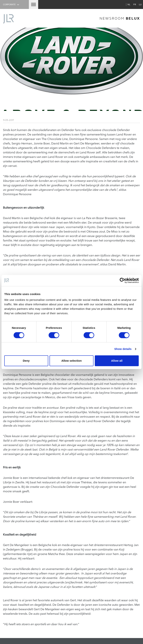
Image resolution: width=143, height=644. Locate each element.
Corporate (11, 4)
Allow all (117, 361)
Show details (123, 349)
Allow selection (71, 361)
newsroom (120, 18)
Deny (26, 361)
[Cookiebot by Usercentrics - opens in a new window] (122, 280)
